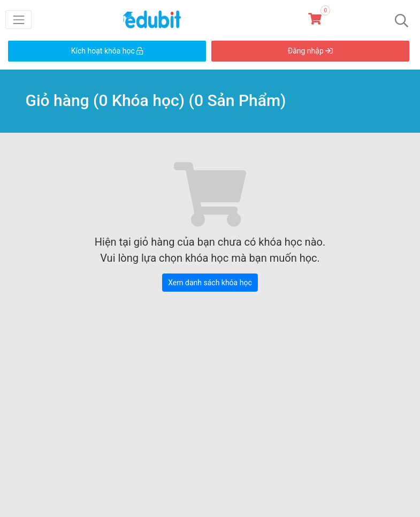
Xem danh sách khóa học (210, 283)
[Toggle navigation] (18, 20)
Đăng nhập (310, 51)
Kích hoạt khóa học (107, 51)
